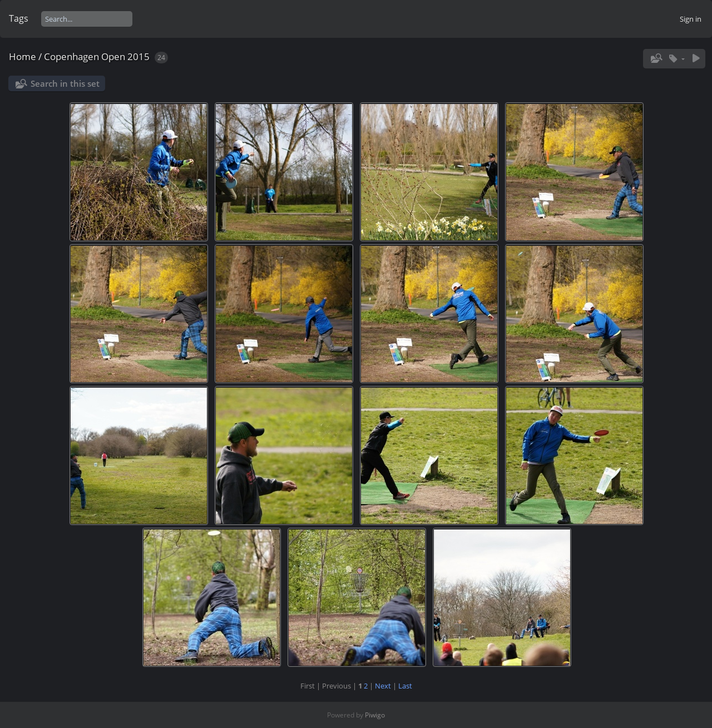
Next (383, 686)
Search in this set (65, 83)
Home (23, 56)
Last (405, 686)
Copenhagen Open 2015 (97, 56)
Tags (19, 18)
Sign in (691, 19)
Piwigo (375, 715)
